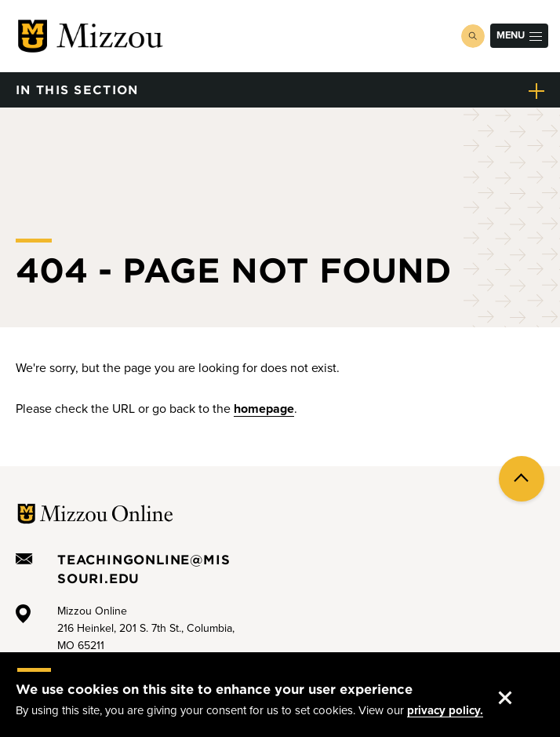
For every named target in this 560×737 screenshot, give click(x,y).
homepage (264, 409)
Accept (518, 682)
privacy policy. (445, 710)
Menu (519, 35)
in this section (77, 89)
